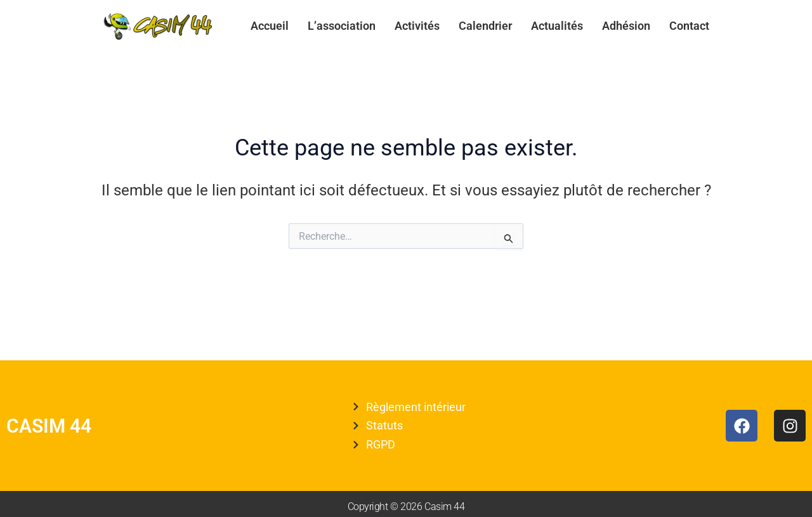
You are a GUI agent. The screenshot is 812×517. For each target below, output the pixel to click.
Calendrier (485, 26)
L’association (342, 26)
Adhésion (626, 26)
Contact (689, 26)
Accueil (270, 26)
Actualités (557, 26)
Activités (417, 26)
